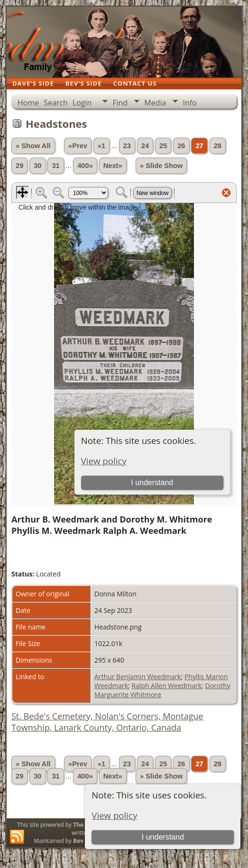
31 (55, 166)
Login (82, 103)
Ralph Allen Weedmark (166, 686)
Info (189, 103)
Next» (113, 166)
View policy (114, 815)
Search (56, 103)
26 (181, 146)
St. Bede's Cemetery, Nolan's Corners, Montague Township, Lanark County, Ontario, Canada (107, 722)
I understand (163, 837)
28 (218, 146)
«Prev (78, 146)
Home (28, 103)
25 (163, 146)
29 (19, 166)
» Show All (33, 146)
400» (85, 166)
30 (37, 166)
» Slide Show (161, 166)
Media (155, 103)
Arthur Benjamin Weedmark (138, 677)
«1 (101, 146)
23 (127, 146)
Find (120, 103)
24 (145, 146)
